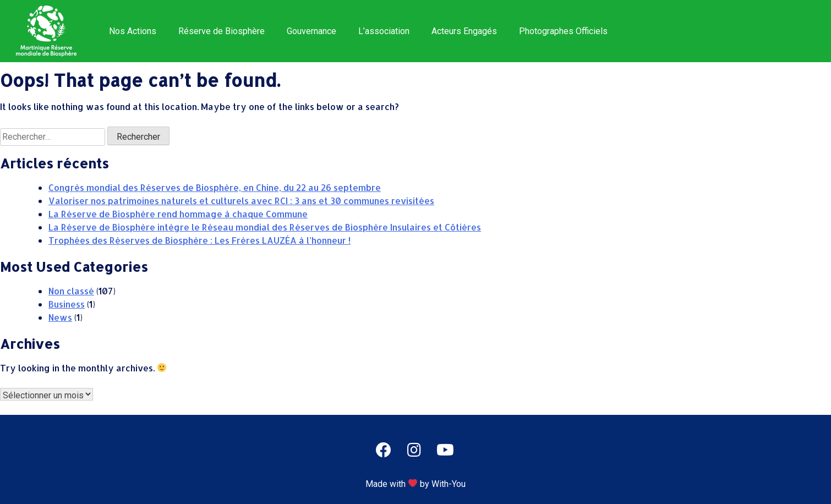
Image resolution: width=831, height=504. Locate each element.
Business (67, 304)
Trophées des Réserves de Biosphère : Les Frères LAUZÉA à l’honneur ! (199, 240)
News (60, 317)
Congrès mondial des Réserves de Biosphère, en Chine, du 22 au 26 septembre (215, 187)
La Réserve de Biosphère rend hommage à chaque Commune (178, 214)
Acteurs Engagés (464, 31)
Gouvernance (311, 31)
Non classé (71, 291)
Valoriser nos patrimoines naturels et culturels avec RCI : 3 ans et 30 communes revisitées (241, 201)
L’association (384, 31)
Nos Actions (133, 31)
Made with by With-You (415, 484)
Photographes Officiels (563, 31)
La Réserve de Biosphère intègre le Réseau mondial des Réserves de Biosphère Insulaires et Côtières (265, 227)
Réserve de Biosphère (222, 31)
